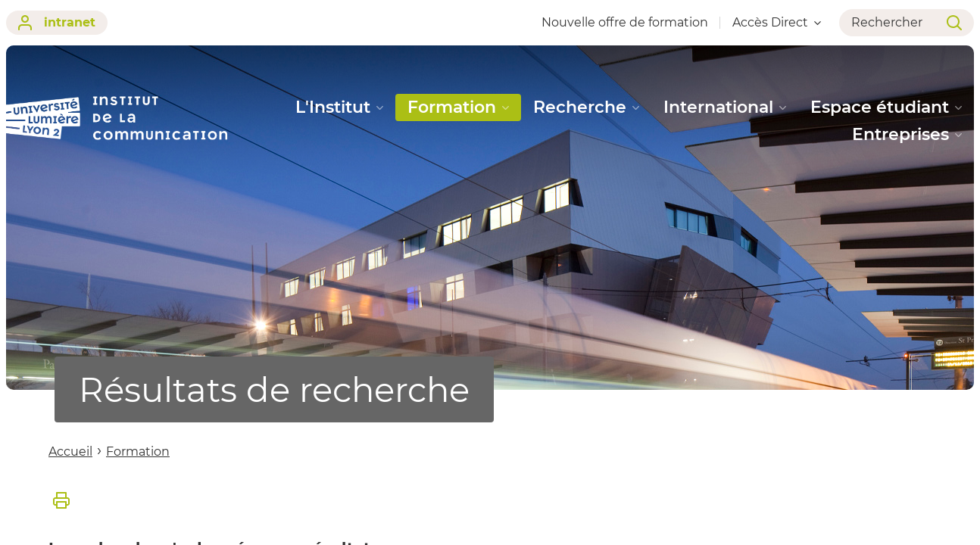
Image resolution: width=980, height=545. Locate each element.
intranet (57, 23)
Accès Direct (777, 22)
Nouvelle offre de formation (625, 22)
